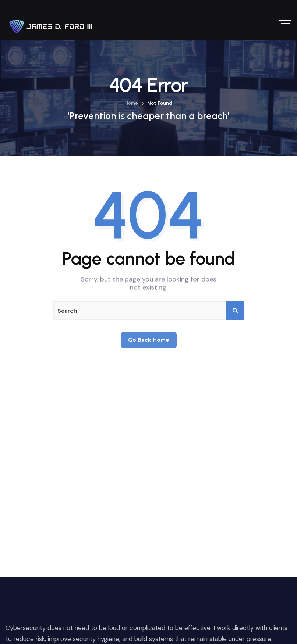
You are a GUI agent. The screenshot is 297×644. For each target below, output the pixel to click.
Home (131, 103)
